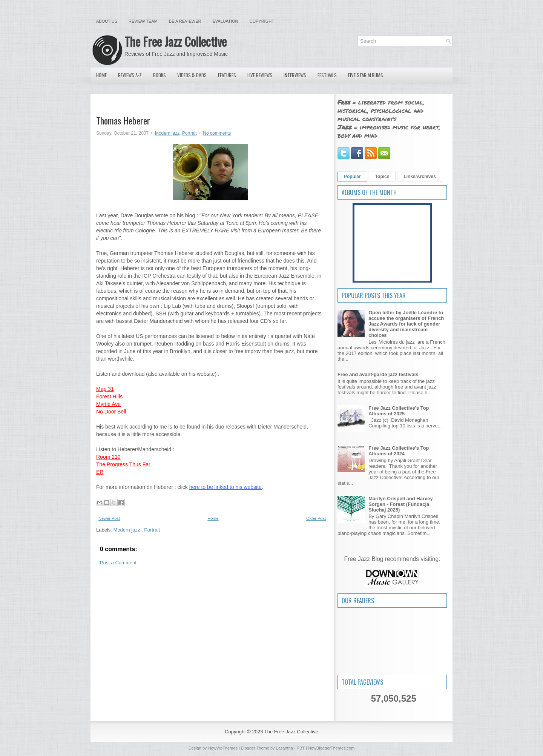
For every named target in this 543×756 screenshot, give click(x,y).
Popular (352, 177)
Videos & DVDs (192, 75)
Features (227, 75)
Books (160, 75)
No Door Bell (111, 412)
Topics (382, 177)
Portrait (189, 133)
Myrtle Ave (108, 404)
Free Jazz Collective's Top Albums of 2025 (399, 411)
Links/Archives (420, 177)
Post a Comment (118, 563)
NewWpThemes (223, 748)
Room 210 (108, 457)
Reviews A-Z (130, 75)
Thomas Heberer (123, 120)
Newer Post (109, 518)
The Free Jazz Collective (176, 41)
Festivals (327, 75)
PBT (301, 748)
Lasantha (285, 748)
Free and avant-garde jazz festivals (378, 374)
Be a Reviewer (185, 21)
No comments (217, 133)
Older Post (316, 518)
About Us (107, 21)
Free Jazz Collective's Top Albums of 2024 (399, 451)
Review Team (143, 21)
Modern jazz (167, 133)
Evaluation (225, 21)
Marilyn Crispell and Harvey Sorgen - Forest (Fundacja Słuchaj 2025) (401, 504)
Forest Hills (109, 396)
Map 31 (105, 389)
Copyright (262, 21)
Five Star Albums (366, 75)
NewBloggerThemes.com (331, 748)
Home (101, 75)
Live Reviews (260, 75)
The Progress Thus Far (123, 464)
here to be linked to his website (225, 487)
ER (100, 472)
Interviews (295, 75)
